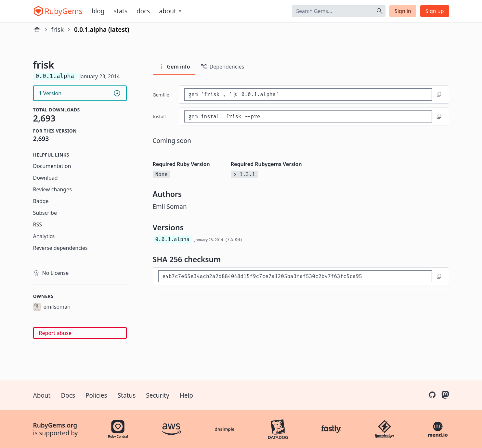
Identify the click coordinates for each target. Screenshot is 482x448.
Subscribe (45, 213)
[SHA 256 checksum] (295, 276)
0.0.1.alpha (173, 239)
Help (186, 395)
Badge (41, 201)
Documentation (52, 166)
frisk (58, 30)
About (42, 395)
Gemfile (161, 95)
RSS (38, 224)
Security (157, 395)
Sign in (403, 11)
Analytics (44, 236)
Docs (143, 11)
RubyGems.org (55, 425)
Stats (120, 11)
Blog (98, 11)
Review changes (52, 189)
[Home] (37, 30)
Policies (96, 395)
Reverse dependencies (60, 248)
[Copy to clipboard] (439, 95)
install (159, 116)
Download (46, 178)
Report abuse (55, 333)
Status (127, 395)
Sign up (435, 11)
